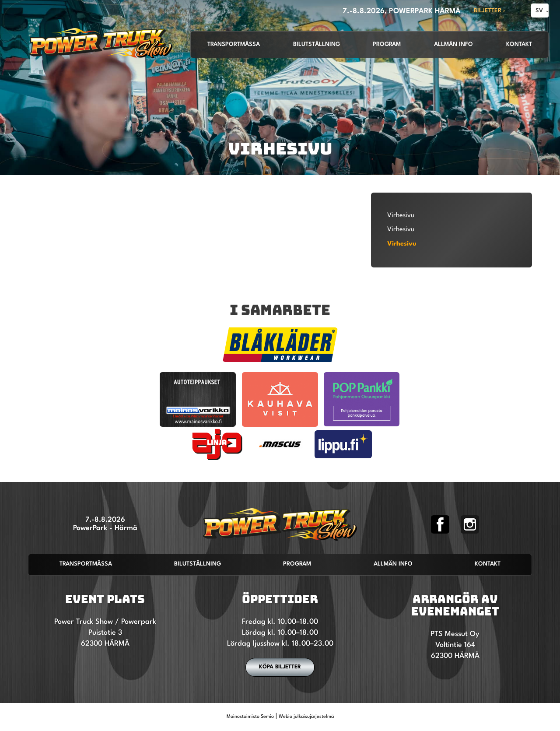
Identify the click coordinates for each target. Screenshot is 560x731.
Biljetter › (489, 11)
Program (387, 44)
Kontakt (519, 44)
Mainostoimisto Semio (250, 717)
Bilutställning (317, 44)
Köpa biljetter (280, 667)
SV (539, 11)
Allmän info (453, 44)
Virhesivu (401, 216)
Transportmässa (234, 44)
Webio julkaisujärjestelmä (306, 717)
